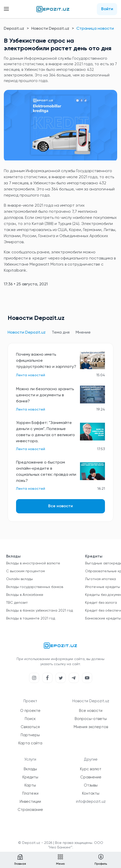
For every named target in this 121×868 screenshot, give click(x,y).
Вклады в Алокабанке (25, 595)
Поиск (30, 719)
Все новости (60, 506)
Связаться (30, 727)
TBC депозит (17, 603)
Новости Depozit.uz (50, 29)
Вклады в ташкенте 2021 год (31, 618)
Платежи (30, 793)
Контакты (91, 793)
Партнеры (30, 735)
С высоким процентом (25, 571)
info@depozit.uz (91, 802)
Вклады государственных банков (35, 587)
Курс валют (91, 769)
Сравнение (91, 777)
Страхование (30, 810)
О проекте (30, 711)
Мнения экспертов (91, 727)
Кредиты (30, 777)
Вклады (30, 769)
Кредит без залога (101, 603)
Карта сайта (30, 743)
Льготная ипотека (100, 579)
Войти (107, 9)
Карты (30, 785)
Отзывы (91, 785)
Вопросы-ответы (91, 719)
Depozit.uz (14, 29)
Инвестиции (30, 802)
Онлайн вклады (19, 579)
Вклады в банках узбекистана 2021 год (39, 611)
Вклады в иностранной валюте (33, 563)
